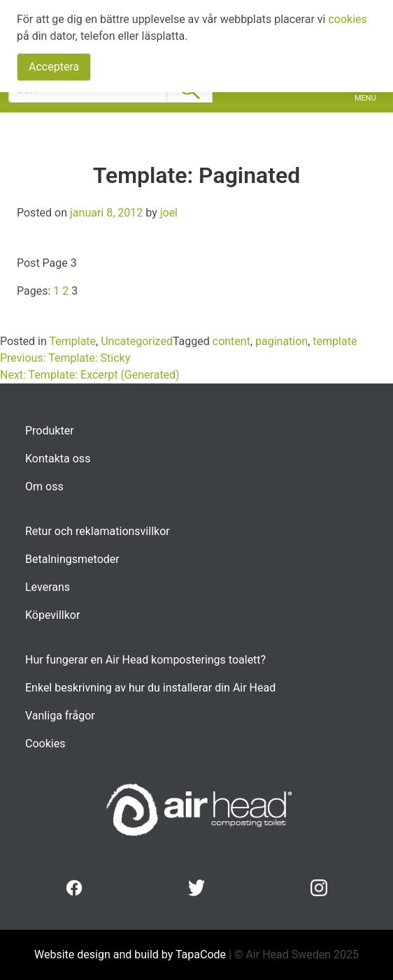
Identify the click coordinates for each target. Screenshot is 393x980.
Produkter (50, 431)
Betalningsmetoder (72, 559)
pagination (281, 341)
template (335, 341)
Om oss (44, 487)
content (231, 341)
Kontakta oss (58, 459)
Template (72, 341)
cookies (347, 19)
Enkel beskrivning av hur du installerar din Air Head (150, 688)
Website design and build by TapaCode (131, 955)
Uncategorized (137, 341)
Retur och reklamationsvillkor (98, 531)
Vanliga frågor (60, 716)
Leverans (48, 587)
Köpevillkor (52, 615)
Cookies (45, 744)
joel (169, 213)
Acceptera (54, 67)
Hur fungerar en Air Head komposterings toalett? (145, 660)
